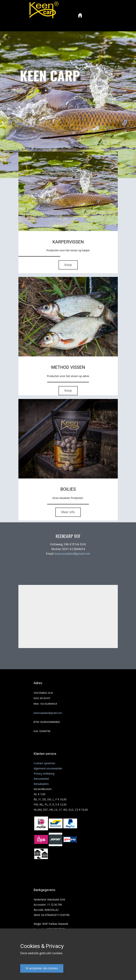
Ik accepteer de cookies (42, 968)
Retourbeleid (41, 779)
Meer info (68, 512)
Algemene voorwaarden (48, 768)
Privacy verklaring (44, 774)
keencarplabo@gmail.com (72, 554)
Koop (68, 265)
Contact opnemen (44, 763)
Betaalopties (41, 784)
